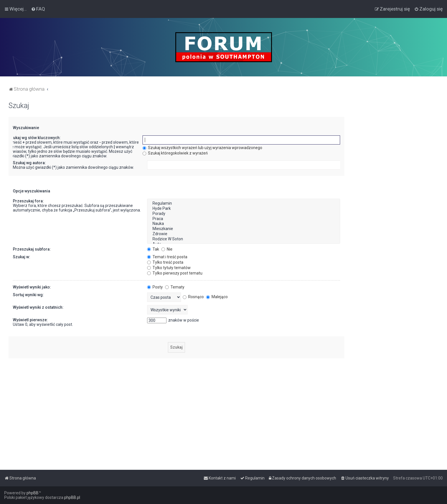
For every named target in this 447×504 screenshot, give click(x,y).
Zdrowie (244, 234)
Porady (244, 214)
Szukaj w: (22, 257)
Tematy (175, 287)
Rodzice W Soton (244, 239)
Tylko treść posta (165, 262)
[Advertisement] (396, 187)
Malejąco (217, 297)
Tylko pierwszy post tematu (175, 273)
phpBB (32, 493)
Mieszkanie (244, 229)
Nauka (244, 224)
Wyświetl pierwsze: (30, 320)
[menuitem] (38, 9)
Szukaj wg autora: (29, 163)
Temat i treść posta (167, 257)
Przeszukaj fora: (28, 201)
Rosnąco (193, 297)
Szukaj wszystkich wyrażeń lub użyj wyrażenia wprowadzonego (202, 148)
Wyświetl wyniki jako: (32, 287)
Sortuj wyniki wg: (28, 295)
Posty (155, 287)
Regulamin (244, 204)
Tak (153, 249)
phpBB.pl (72, 497)
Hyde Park (244, 209)
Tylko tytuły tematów (169, 268)
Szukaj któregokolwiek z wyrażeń (175, 153)
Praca (244, 219)
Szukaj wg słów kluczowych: (34, 138)
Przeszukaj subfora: (32, 249)
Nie (167, 249)
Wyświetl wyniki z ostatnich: (38, 307)
